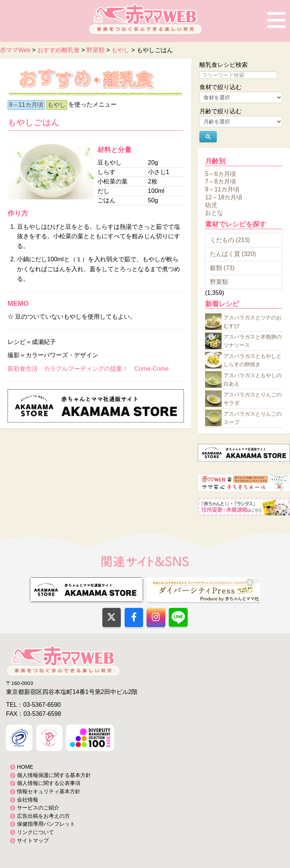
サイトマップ (33, 840)
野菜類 (219, 282)
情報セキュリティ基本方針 (49, 791)
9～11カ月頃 (26, 105)
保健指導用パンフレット (46, 824)
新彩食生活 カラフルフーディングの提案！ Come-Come (88, 369)
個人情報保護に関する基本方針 (54, 775)
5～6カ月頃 (221, 173)
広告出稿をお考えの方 (43, 816)
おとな (214, 213)
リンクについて (35, 832)
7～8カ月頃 (221, 181)
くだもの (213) (230, 240)
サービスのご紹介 (38, 808)
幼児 (211, 205)
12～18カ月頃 (224, 197)
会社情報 (28, 800)
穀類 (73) (222, 268)
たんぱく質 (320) (233, 254)
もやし (57, 105)
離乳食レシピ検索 (224, 65)
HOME (25, 767)
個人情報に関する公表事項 (49, 783)
